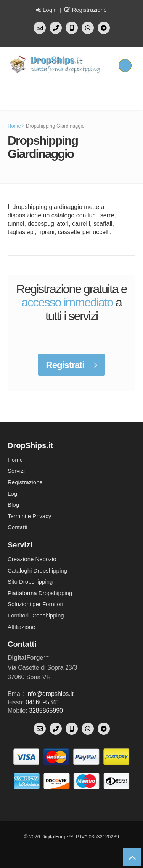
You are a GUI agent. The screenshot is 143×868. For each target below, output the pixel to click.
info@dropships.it (50, 694)
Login (47, 10)
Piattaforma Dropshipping (40, 593)
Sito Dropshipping (30, 582)
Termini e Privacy (29, 516)
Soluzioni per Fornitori (35, 604)
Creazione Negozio (32, 559)
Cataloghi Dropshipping (37, 570)
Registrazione (86, 10)
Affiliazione (21, 627)
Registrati (71, 365)
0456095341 (43, 702)
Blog (13, 505)
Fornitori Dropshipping (36, 615)
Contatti (18, 527)
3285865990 (46, 711)
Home (14, 126)
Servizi (16, 471)
